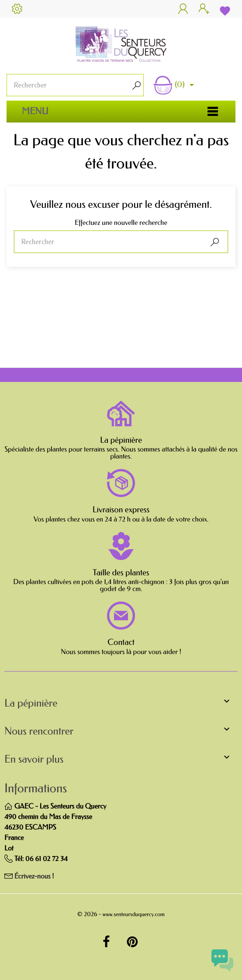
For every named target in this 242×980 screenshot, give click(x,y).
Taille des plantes (121, 573)
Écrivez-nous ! (34, 877)
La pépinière (121, 440)
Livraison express (121, 510)
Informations (36, 789)
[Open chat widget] (222, 960)
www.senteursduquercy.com (134, 915)
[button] (121, 705)
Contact (121, 642)
